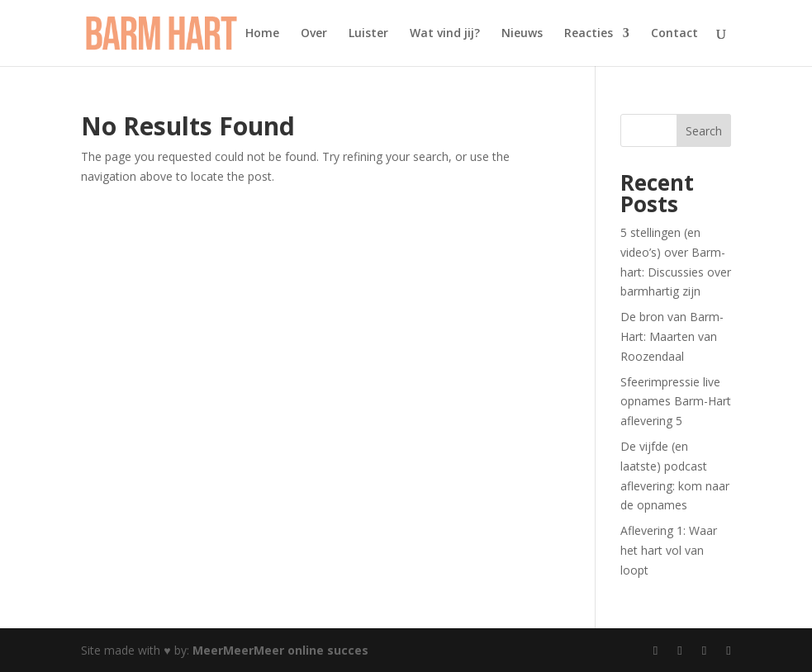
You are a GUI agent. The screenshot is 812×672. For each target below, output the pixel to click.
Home (262, 34)
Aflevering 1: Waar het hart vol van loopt (669, 550)
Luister (368, 34)
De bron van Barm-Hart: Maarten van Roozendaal (672, 336)
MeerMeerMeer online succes (280, 650)
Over (314, 34)
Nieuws (522, 34)
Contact (674, 34)
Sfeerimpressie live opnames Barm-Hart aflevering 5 (676, 402)
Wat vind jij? (445, 34)
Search (704, 131)
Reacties (589, 34)
